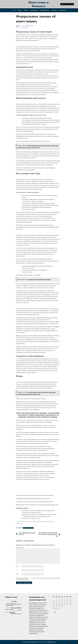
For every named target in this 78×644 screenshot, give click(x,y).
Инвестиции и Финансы (38, 4)
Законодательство (28, 528)
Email (18, 570)
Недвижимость (45, 10)
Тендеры (54, 10)
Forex (14, 10)
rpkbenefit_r (25, 27)
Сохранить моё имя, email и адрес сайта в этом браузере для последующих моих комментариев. (38, 579)
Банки (20, 10)
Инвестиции (34, 10)
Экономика (62, 10)
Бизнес (26, 10)
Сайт (17, 574)
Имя (17, 566)
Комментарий (20, 548)
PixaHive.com (51, 642)
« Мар (54, 612)
